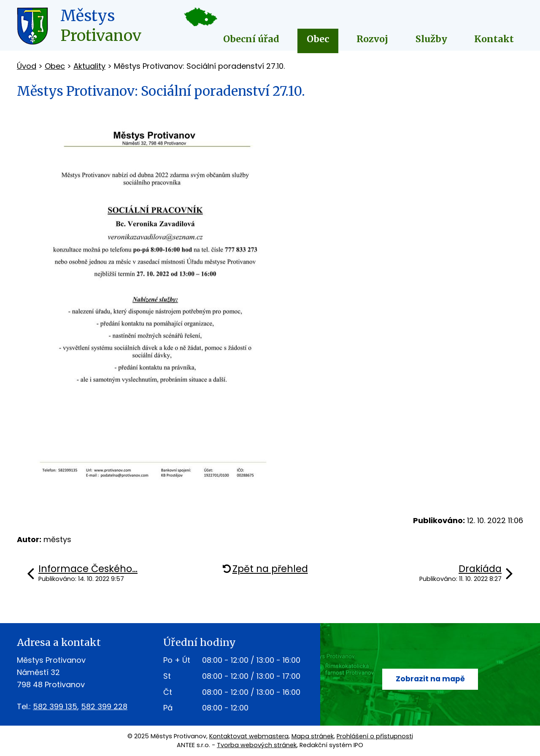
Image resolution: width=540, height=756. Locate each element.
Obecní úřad (251, 39)
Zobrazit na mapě (430, 679)
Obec (318, 39)
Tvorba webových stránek (257, 745)
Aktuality (89, 66)
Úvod (27, 66)
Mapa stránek (313, 736)
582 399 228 (104, 706)
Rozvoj (372, 39)
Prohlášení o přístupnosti (375, 736)
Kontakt (494, 39)
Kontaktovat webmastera (249, 736)
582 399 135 (55, 706)
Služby (431, 39)
